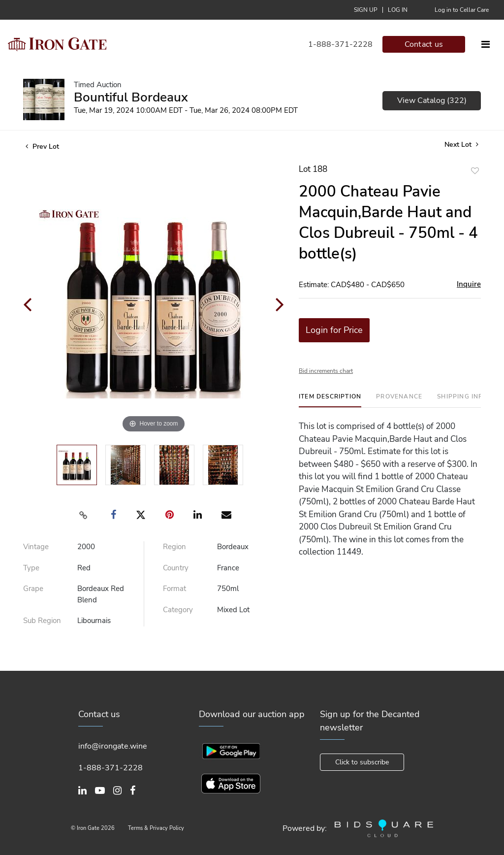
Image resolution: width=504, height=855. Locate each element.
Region (174, 547)
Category (178, 610)
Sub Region (42, 621)
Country (176, 568)
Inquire (469, 284)
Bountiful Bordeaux (131, 97)
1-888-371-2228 (340, 44)
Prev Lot (42, 147)
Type (31, 568)
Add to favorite (475, 171)
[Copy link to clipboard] (84, 515)
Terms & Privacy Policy (156, 828)
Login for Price (334, 330)
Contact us (424, 44)
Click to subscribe (362, 762)
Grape (33, 589)
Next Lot (461, 145)
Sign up (366, 10)
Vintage (36, 547)
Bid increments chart (326, 371)
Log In (398, 10)
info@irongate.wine (113, 746)
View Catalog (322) (432, 100)
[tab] (330, 400)
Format (174, 589)
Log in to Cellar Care (462, 10)
